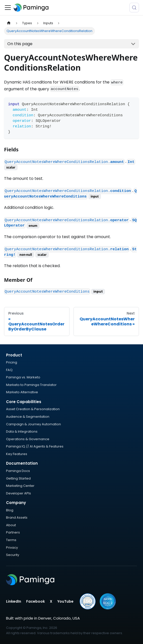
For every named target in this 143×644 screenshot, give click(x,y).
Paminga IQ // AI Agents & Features (35, 446)
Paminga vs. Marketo (23, 377)
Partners (13, 532)
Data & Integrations (22, 431)
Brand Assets (17, 517)
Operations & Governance (28, 439)
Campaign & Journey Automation (33, 424)
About (11, 525)
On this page (20, 44)
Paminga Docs (18, 471)
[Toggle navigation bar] (8, 8)
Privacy (12, 548)
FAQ (9, 370)
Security (13, 555)
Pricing (12, 362)
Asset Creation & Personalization (33, 409)
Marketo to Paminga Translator (31, 385)
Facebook (35, 601)
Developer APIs (19, 493)
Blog (10, 510)
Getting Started (18, 478)
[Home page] (9, 23)
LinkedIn (14, 601)
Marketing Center (20, 486)
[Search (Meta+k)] (134, 8)
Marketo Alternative (22, 392)
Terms (11, 540)
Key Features (17, 454)
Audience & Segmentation (28, 417)
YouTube (65, 601)
